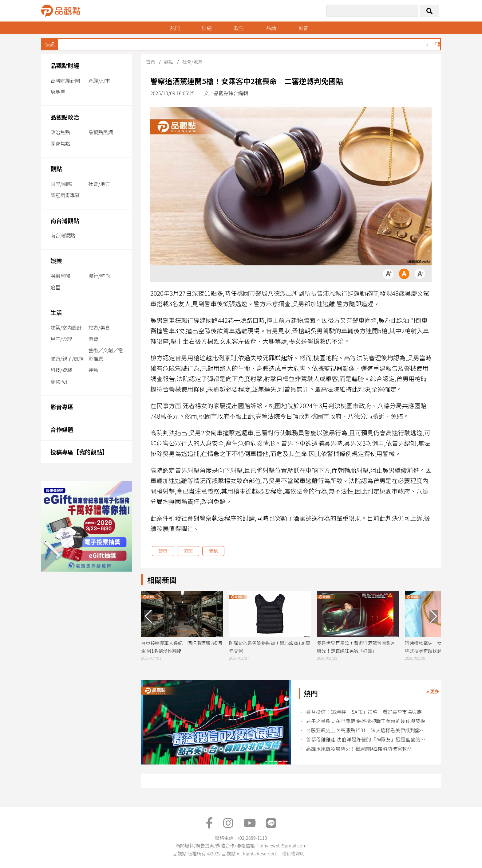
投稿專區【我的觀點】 (79, 452)
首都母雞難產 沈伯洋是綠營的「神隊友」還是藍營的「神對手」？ (367, 739)
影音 (303, 28)
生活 (56, 312)
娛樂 (56, 261)
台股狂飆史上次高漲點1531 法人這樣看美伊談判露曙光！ (367, 730)
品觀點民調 (101, 132)
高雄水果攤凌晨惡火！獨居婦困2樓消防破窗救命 (359, 749)
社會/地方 (99, 184)
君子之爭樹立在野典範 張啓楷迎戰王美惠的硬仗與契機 (366, 721)
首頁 (151, 62)
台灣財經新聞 (65, 80)
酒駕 (188, 551)
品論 (271, 28)
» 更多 (433, 691)
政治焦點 (60, 132)
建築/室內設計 (66, 327)
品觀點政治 (65, 117)
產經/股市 (99, 80)
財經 (207, 28)
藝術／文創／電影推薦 (106, 354)
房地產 (58, 92)
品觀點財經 (65, 65)
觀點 (56, 168)
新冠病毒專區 (65, 195)
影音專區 (62, 407)
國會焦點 (60, 143)
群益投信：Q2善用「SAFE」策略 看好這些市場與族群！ (367, 712)
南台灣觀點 (65, 220)
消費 (93, 339)
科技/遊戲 (61, 370)
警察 (163, 551)
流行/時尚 (99, 276)
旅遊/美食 (99, 327)
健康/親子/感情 (67, 358)
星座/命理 (61, 339)
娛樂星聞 (60, 276)
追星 (55, 287)
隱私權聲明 (293, 853)
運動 (93, 370)
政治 (239, 28)
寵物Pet (59, 381)
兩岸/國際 (61, 184)
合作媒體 (62, 429)
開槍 (213, 551)
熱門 (175, 28)
